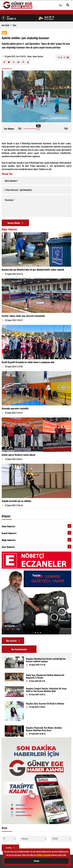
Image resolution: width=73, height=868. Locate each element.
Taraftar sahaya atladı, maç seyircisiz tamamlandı (23, 316)
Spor (15, 25)
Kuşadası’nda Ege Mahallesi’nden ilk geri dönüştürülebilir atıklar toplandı (33, 269)
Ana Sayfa (5, 25)
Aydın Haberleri (8, 526)
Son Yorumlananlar (19, 649)
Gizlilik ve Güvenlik (44, 855)
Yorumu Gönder (15, 223)
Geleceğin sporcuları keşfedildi (15, 408)
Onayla (37, 861)
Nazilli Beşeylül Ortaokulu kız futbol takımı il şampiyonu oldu (28, 362)
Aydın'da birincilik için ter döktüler (17, 501)
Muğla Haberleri (9, 540)
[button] (33, 633)
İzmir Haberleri (8, 547)
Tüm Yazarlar (13, 641)
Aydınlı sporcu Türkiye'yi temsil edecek (18, 455)
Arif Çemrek (10, 626)
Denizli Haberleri (9, 533)
